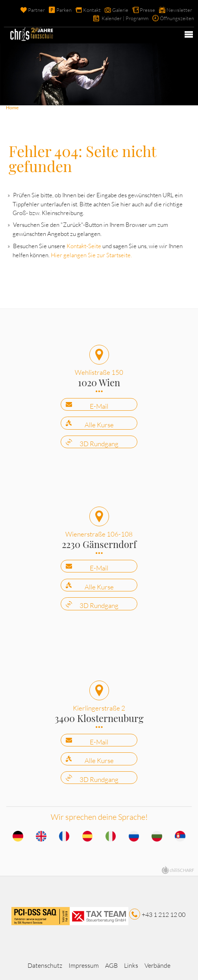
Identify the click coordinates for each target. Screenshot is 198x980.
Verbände (157, 965)
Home (12, 108)
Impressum (84, 965)
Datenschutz (45, 965)
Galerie (120, 10)
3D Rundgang (99, 444)
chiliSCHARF (182, 870)
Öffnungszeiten (177, 18)
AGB (111, 965)
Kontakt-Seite (84, 246)
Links (131, 965)
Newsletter (179, 10)
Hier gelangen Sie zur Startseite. (91, 255)
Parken (64, 10)
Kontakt (92, 10)
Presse (147, 10)
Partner (36, 10)
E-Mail (99, 406)
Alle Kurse (99, 425)
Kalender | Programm (125, 18)
